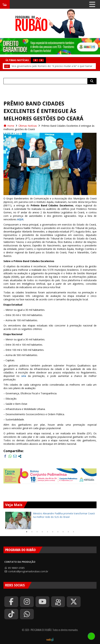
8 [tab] (63, 532)
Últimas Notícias (28, 126)
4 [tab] (42, 532)
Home (9, 126)
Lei (7, 66)
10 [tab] (73, 532)
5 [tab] (47, 532)
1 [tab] (27, 532)
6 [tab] (53, 532)
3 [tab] (37, 532)
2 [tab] (32, 532)
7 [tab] (58, 532)
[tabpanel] (50, 520)
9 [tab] (68, 532)
